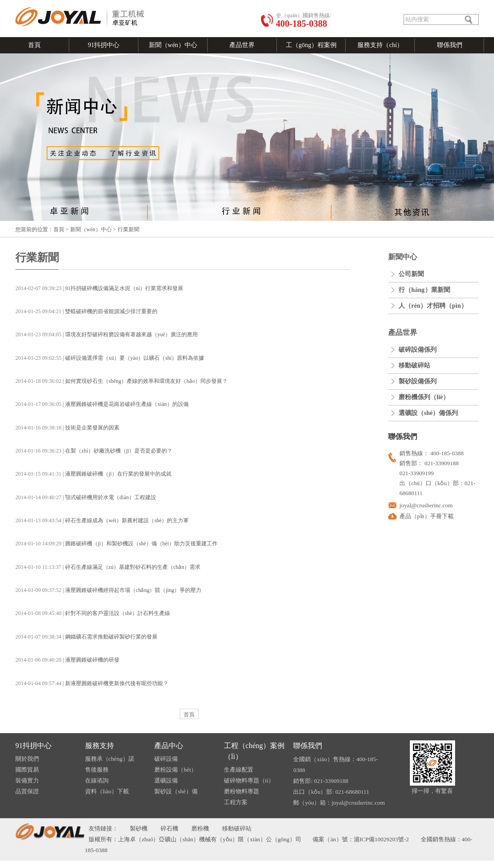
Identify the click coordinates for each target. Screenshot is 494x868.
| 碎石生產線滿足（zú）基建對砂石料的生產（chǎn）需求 (108, 567)
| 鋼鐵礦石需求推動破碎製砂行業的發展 (86, 637)
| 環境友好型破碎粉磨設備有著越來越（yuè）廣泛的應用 (107, 334)
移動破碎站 (414, 365)
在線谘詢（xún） (144, 4)
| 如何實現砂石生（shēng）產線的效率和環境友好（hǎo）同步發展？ (121, 381)
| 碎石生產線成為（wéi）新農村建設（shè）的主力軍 (102, 520)
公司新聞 (411, 274)
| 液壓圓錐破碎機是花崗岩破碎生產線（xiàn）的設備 (102, 404)
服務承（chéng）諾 (110, 759)
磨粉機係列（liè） (424, 397)
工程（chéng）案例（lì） (254, 751)
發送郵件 (67, 4)
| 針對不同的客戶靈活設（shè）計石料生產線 (93, 613)
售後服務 (97, 770)
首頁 (34, 45)
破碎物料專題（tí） (249, 780)
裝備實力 (27, 780)
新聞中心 (403, 257)
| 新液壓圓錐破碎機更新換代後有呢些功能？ (92, 683)
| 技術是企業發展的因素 (67, 428)
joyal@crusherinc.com (426, 505)
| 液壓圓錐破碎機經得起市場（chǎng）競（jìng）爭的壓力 (108, 590)
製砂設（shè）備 (176, 791)
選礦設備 (166, 780)
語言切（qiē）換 (35, 4)
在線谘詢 (97, 780)
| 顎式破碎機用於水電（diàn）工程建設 (86, 497)
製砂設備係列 (418, 381)
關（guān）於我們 (101, 4)
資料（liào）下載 (107, 791)
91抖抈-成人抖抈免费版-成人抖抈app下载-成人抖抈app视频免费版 (247, 864)
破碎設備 (166, 759)
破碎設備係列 (418, 350)
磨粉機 (200, 828)
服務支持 (100, 746)
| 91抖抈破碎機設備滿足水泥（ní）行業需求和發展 (99, 288)
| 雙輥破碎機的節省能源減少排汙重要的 (86, 311)
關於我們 (27, 759)
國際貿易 (27, 770)
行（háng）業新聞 (424, 290)
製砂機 (139, 828)
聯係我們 (450, 45)
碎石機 (169, 828)
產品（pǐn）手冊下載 (427, 516)
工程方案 (236, 802)
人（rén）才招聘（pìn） (433, 306)
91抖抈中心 (104, 45)
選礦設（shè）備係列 (428, 413)
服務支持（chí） (380, 45)
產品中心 (169, 746)
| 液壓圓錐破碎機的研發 (67, 660)
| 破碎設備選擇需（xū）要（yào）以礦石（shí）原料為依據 (110, 358)
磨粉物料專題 (242, 791)
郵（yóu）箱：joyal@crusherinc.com (339, 803)
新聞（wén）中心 (173, 45)
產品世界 (242, 45)
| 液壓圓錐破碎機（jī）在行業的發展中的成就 (93, 474)
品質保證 (27, 791)
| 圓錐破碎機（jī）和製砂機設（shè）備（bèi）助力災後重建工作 (116, 544)
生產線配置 (239, 770)
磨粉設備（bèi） (176, 770)
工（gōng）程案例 (311, 45)
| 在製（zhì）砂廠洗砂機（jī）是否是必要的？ (94, 451)
